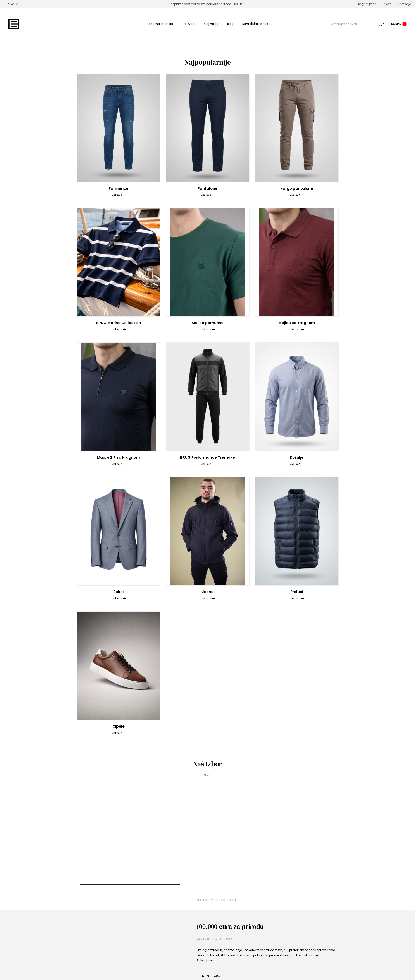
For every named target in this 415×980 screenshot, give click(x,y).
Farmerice (119, 188)
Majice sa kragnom (297, 323)
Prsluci (297, 592)
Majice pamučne (208, 323)
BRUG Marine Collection (119, 323)
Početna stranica (160, 24)
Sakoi (118, 592)
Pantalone (207, 188)
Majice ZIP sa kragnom (118, 457)
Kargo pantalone (297, 188)
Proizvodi (189, 24)
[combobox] (353, 24)
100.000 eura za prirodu (230, 926)
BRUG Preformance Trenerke (207, 457)
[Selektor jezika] (11, 4)
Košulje (297, 457)
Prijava (387, 4)
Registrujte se (367, 4)
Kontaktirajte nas (255, 24)
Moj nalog (211, 24)
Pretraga (381, 24)
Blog (230, 24)
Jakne (208, 592)
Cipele (119, 726)
